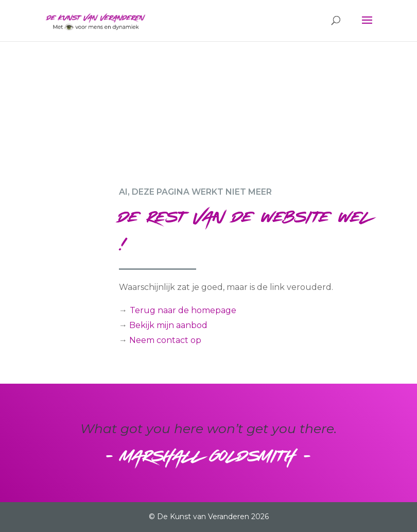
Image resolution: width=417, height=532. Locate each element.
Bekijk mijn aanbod (168, 325)
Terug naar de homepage (183, 310)
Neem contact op (165, 340)
